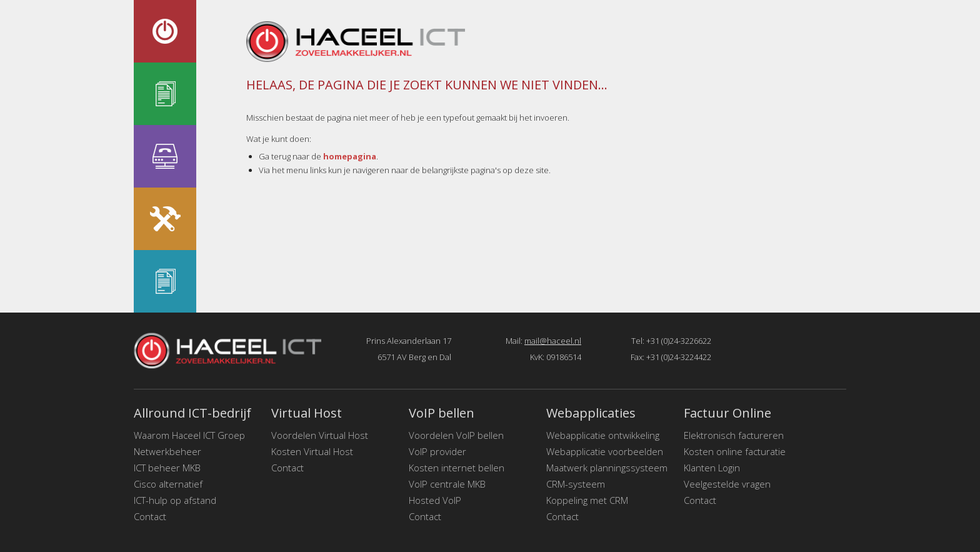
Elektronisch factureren (734, 435)
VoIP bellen (442, 413)
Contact (150, 516)
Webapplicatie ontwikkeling (603, 435)
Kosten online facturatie (735, 451)
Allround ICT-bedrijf (192, 413)
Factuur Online (727, 413)
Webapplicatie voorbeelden (605, 451)
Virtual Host (307, 413)
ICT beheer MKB (167, 468)
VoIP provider (437, 451)
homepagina (350, 156)
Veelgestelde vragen (727, 484)
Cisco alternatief (168, 484)
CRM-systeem (576, 484)
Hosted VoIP (435, 500)
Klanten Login (712, 468)
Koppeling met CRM (587, 500)
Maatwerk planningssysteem (607, 468)
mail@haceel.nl (553, 341)
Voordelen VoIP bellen (456, 435)
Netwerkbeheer (167, 451)
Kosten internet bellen (457, 468)
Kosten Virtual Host (312, 451)
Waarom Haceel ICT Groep (189, 435)
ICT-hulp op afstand (175, 500)
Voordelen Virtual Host (320, 435)
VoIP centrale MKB (447, 484)
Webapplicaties (591, 413)
